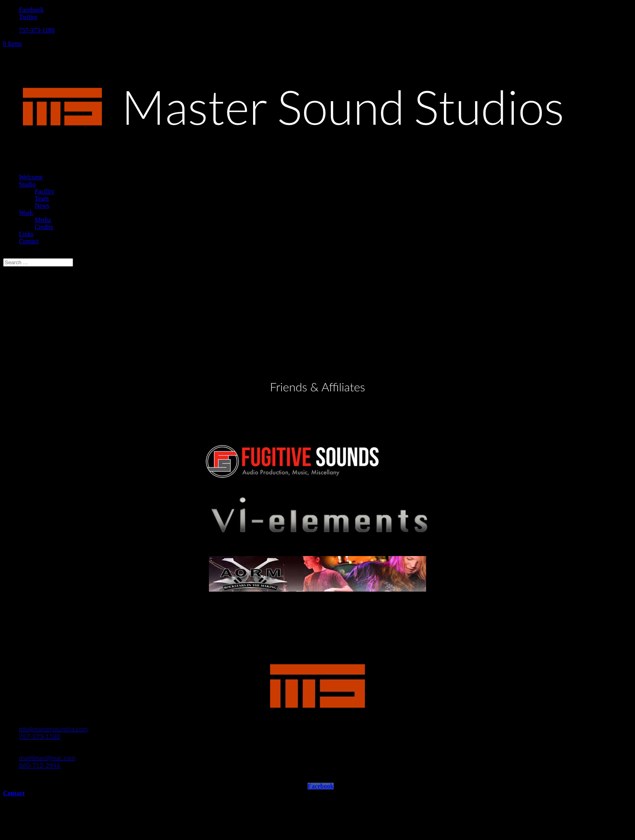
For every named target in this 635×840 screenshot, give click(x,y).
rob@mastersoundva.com (53, 729)
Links (26, 234)
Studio (27, 184)
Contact (29, 241)
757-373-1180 (37, 30)
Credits (44, 227)
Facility (44, 191)
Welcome (31, 177)
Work (26, 213)
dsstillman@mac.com (47, 758)
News (42, 206)
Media (43, 220)
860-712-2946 (40, 765)
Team (42, 198)
